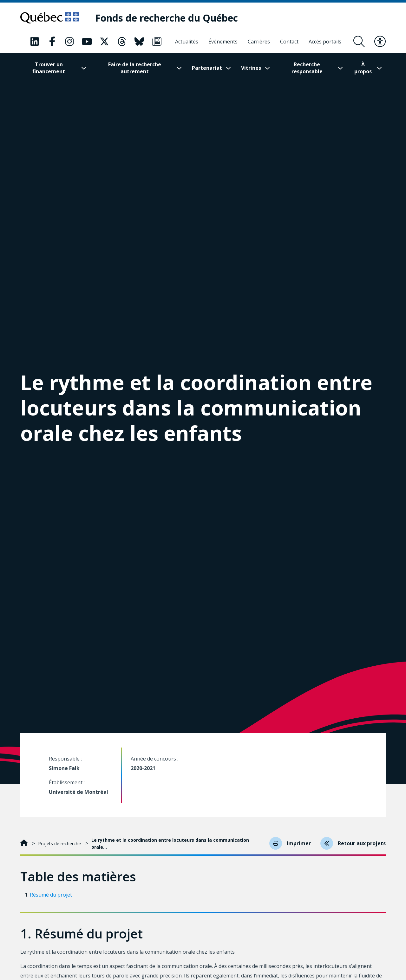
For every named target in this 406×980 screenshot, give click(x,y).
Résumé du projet (51, 895)
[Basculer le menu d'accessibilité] (380, 42)
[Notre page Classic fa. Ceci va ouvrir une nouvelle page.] (35, 42)
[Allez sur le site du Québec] (50, 18)
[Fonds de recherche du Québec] (167, 18)
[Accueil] (25, 843)
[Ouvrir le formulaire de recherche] (359, 42)
